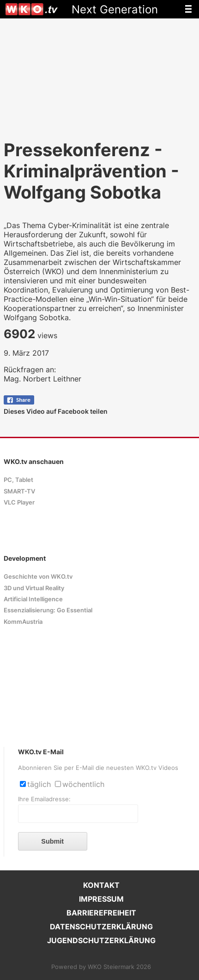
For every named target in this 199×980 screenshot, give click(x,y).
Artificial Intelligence (33, 599)
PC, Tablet (18, 480)
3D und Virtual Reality (34, 588)
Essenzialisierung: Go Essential (48, 610)
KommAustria (23, 622)
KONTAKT (101, 885)
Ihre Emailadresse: (44, 799)
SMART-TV (19, 491)
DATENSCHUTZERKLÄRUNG (101, 927)
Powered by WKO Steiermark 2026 (101, 967)
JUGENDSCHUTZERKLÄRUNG (101, 940)
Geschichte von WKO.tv (38, 577)
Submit (52, 841)
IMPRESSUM (101, 899)
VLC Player (19, 502)
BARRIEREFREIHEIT (101, 913)
